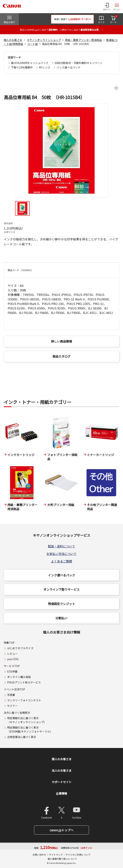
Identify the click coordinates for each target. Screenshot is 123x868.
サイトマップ (56, 855)
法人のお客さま (62, 770)
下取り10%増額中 (22, 67)
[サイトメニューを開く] (117, 7)
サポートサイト (62, 782)
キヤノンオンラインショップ (44, 40)
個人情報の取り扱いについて (62, 859)
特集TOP (9, 643)
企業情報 (61, 793)
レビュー (12, 654)
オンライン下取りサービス (61, 589)
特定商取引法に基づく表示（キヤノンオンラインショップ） (27, 720)
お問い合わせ (39, 855)
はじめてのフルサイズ (20, 648)
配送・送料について (61, 546)
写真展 (11, 695)
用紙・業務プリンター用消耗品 (84, 40)
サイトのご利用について (78, 855)
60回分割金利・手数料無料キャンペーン (79, 63)
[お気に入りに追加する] (116, 88)
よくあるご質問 (61, 561)
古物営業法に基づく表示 (22, 737)
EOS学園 (12, 671)
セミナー (12, 706)
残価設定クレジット (61, 604)
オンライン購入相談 (19, 677)
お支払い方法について (61, 554)
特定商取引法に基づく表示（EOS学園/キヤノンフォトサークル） (30, 729)
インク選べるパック (68, 67)
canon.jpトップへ (62, 830)
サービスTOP (12, 666)
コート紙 (33, 44)
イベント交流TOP (14, 689)
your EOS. (13, 659)
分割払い (61, 618)
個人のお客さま (13, 40)
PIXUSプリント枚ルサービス (24, 682)
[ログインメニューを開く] (107, 7)
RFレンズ (45, 67)
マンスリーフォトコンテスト (24, 700)
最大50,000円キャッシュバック (30, 63)
